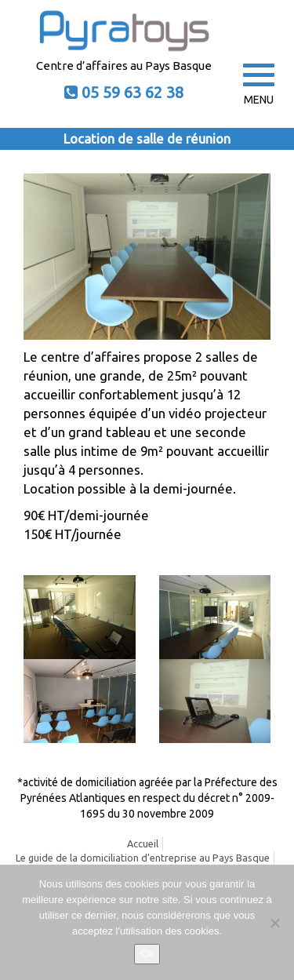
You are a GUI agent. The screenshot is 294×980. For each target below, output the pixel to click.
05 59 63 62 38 (132, 92)
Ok (147, 954)
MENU (259, 85)
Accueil (143, 843)
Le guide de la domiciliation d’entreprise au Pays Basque (143, 858)
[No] (274, 923)
